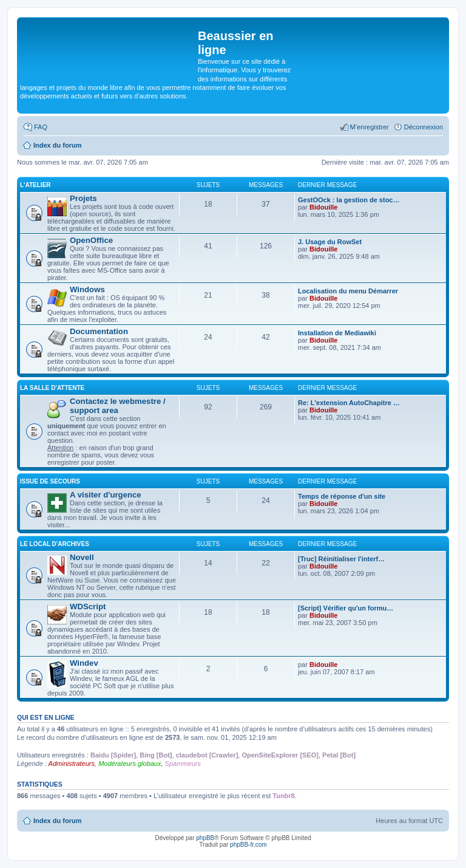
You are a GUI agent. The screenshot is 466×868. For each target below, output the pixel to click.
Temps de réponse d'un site (342, 496)
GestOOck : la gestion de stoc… (349, 200)
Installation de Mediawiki (337, 333)
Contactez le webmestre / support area (118, 406)
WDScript (88, 607)
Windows (87, 289)
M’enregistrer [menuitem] (370, 127)
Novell (82, 557)
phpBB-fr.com (248, 845)
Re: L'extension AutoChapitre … (349, 403)
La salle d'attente (52, 388)
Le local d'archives (55, 544)
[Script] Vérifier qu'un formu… (346, 608)
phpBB (205, 838)
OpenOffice (91, 240)
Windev (84, 663)
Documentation (99, 331)
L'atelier (35, 185)
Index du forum (57, 821)
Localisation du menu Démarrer (348, 291)
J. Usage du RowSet (330, 242)
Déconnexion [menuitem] (424, 127)
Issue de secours (50, 481)
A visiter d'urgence (106, 495)
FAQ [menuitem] (41, 127)
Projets (83, 198)
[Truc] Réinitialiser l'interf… (341, 559)
